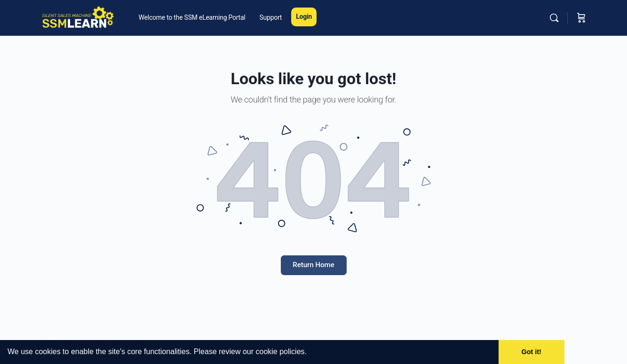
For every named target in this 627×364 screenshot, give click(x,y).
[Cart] (581, 18)
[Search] (554, 18)
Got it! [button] (532, 352)
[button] (310, 353)
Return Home (313, 265)
